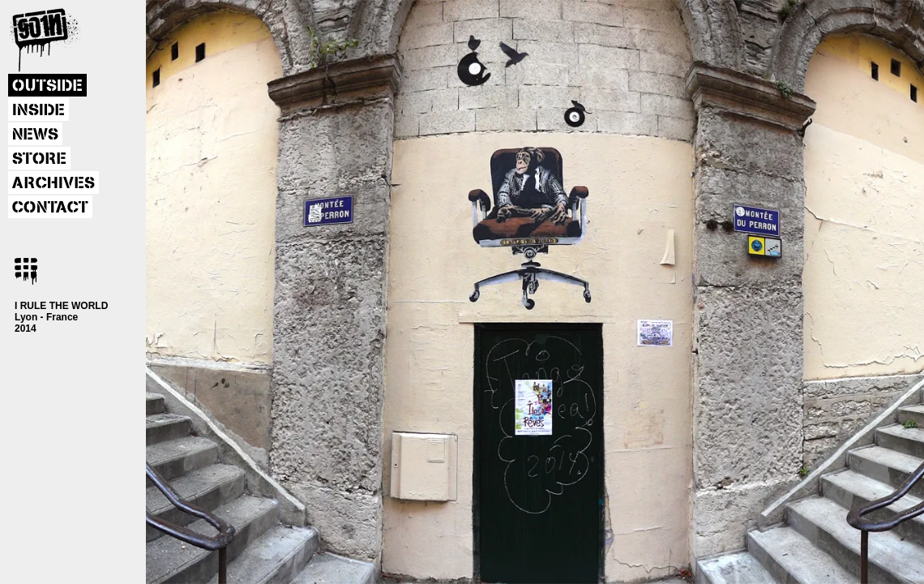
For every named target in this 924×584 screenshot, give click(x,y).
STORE (39, 159)
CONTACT (50, 208)
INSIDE (38, 110)
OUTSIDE (47, 86)
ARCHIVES (53, 183)
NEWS (35, 135)
